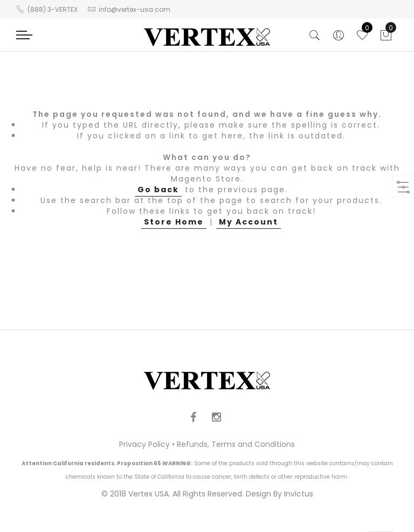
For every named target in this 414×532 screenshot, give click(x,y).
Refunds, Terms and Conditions (236, 444)
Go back (158, 190)
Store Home (174, 222)
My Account (249, 222)
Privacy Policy (144, 444)
